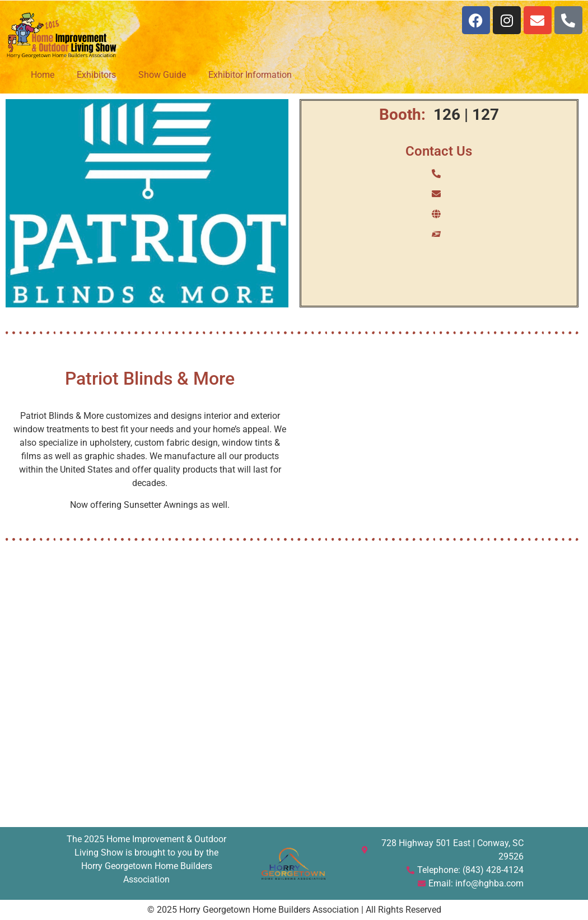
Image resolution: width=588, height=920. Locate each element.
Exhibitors (96, 75)
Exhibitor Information (250, 75)
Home (43, 75)
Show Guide (162, 75)
